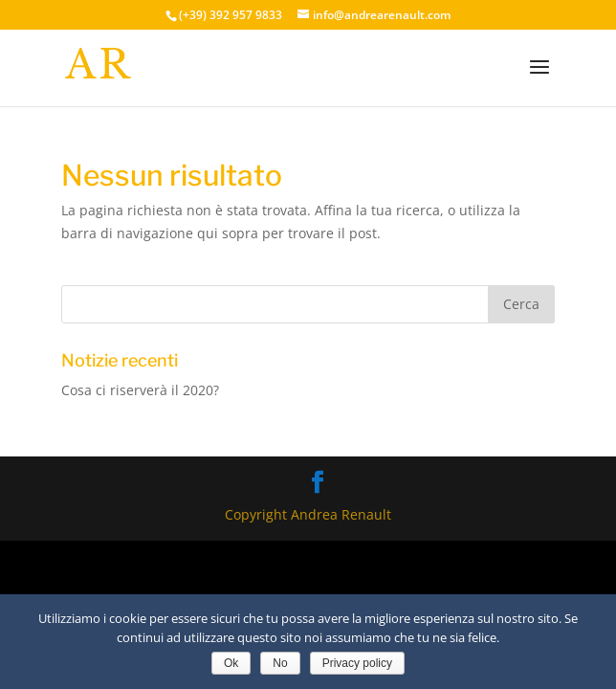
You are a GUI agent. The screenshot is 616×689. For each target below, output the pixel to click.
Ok (231, 663)
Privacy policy (357, 663)
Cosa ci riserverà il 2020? (140, 390)
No (280, 663)
